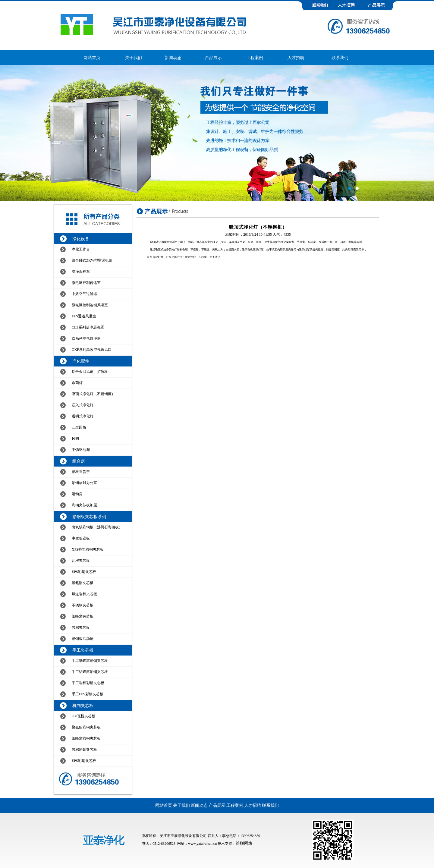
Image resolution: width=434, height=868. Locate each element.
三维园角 (79, 427)
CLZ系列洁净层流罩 (88, 327)
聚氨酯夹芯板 (83, 583)
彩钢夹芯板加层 (84, 505)
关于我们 (134, 58)
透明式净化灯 (83, 416)
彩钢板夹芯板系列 (89, 517)
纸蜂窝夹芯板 (83, 616)
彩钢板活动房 (83, 639)
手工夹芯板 (83, 650)
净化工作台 (81, 249)
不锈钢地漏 (81, 450)
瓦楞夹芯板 (81, 561)
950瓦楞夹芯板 (83, 716)
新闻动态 (173, 58)
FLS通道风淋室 (84, 316)
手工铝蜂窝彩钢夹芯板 (90, 672)
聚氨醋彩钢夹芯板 (86, 727)
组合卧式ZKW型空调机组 (92, 260)
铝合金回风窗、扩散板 (90, 372)
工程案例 (255, 58)
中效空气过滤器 (84, 294)
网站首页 (92, 58)
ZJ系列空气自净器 (86, 338)
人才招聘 (296, 58)
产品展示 (213, 58)
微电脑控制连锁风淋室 (90, 305)
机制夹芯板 (83, 706)
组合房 (79, 461)
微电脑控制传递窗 (86, 283)
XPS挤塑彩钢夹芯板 (88, 549)
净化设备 (81, 239)
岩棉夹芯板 (81, 627)
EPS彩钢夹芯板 (84, 572)
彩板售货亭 (81, 472)
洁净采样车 (81, 272)
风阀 (75, 439)
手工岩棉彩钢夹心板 (88, 683)
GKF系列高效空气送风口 (92, 350)
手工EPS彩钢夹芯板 (88, 694)
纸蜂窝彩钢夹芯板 (86, 738)
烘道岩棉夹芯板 (84, 594)
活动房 (77, 494)
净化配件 (81, 361)
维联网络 (244, 843)
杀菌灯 (77, 383)
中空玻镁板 (81, 538)
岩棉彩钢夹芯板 (84, 750)
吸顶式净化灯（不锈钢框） (93, 394)
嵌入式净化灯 (83, 405)
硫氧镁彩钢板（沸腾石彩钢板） (97, 527)
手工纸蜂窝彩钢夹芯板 (90, 661)
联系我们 (340, 58)
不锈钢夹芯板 (83, 605)
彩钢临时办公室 (84, 483)
